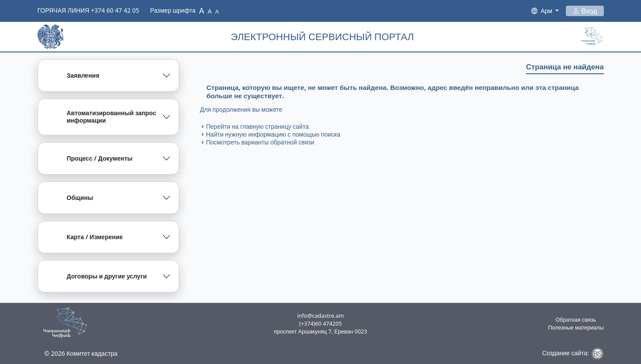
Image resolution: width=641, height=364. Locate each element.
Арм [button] (547, 11)
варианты (255, 142)
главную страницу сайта (275, 126)
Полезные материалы (576, 328)
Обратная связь (576, 320)
